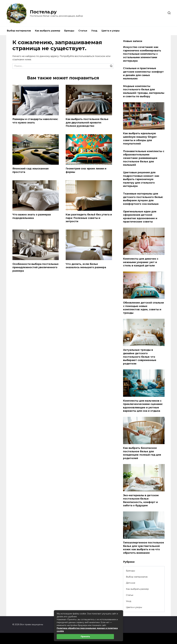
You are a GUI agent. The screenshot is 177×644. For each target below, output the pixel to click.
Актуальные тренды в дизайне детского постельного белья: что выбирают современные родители (140, 357)
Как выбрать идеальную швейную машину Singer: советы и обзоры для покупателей (140, 138)
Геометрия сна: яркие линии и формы (86, 170)
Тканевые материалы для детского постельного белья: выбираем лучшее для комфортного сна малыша (143, 199)
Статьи (83, 31)
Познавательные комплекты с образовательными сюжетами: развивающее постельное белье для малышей (144, 158)
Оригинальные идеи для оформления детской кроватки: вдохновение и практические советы (140, 216)
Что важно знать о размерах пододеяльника (32, 216)
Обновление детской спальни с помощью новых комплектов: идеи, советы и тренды (143, 308)
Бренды (69, 31)
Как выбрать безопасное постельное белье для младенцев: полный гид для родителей (142, 453)
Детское (131, 583)
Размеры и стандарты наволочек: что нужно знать (35, 121)
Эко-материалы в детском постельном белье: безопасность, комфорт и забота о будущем (141, 500)
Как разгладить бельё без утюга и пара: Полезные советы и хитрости (89, 218)
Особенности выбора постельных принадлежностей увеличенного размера (35, 267)
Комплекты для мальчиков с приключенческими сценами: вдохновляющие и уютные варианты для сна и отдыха (143, 406)
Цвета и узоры (111, 31)
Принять (85, 637)
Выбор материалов (19, 31)
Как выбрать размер (48, 31)
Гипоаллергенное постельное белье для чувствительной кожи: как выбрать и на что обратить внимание (144, 548)
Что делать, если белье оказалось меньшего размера (86, 266)
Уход (94, 31)
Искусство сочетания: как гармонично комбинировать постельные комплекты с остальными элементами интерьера (142, 54)
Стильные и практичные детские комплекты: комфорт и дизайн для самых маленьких (143, 73)
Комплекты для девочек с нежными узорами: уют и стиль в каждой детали (141, 262)
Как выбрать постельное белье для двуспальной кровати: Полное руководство (87, 122)
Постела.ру (43, 12)
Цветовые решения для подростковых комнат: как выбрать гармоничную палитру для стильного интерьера (141, 179)
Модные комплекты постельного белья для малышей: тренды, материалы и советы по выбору (144, 91)
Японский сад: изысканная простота (30, 170)
